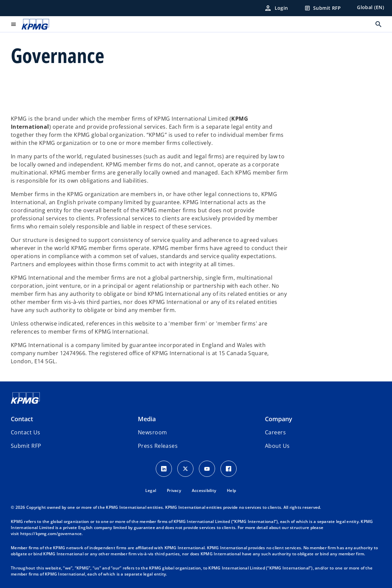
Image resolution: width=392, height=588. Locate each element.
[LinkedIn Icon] (164, 469)
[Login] (276, 8)
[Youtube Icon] (207, 469)
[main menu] (13, 24)
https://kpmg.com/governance (51, 534)
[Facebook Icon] (229, 469)
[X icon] (185, 469)
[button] (26, 446)
